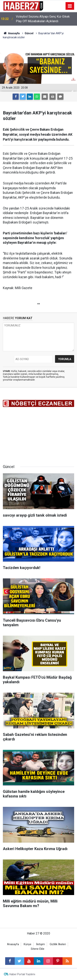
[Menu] (70, 6)
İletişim (41, 944)
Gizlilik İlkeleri (58, 944)
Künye (28, 944)
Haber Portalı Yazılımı (22, 974)
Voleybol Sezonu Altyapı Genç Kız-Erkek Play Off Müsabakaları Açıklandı (43, 19)
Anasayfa (13, 944)
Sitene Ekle (38, 949)
